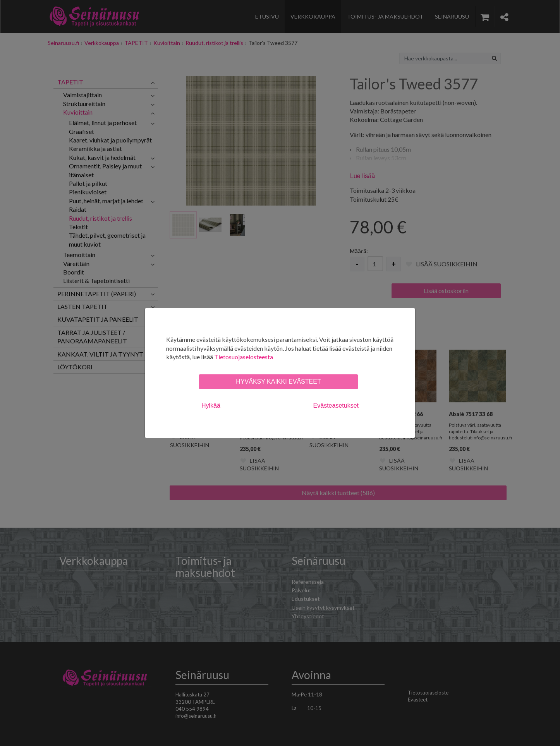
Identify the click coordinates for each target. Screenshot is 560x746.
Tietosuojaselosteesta (244, 357)
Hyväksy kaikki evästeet (278, 382)
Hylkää (211, 406)
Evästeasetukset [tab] (336, 406)
